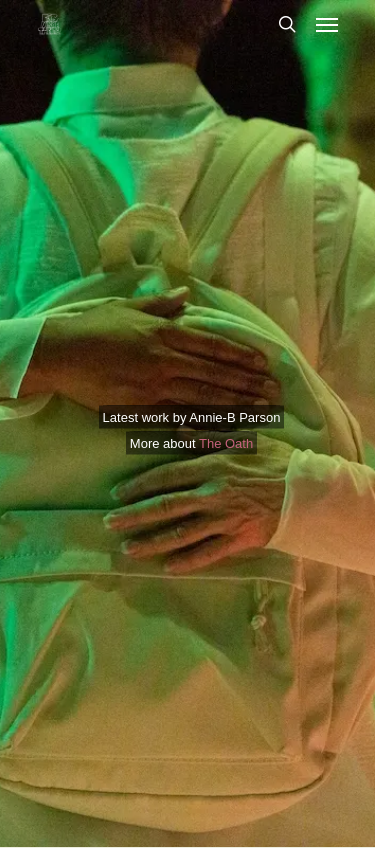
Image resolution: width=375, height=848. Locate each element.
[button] (327, 24)
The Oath (226, 442)
